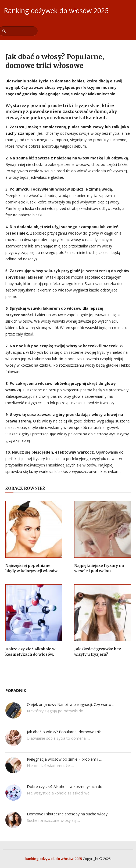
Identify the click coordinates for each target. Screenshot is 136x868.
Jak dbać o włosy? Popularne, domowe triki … (66, 732)
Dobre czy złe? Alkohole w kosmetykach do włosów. (30, 652)
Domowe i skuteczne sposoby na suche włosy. (68, 814)
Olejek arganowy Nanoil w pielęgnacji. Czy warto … (71, 704)
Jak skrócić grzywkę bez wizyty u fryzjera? (98, 652)
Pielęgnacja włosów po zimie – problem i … (65, 759)
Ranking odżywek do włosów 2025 (56, 10)
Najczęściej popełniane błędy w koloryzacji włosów (31, 568)
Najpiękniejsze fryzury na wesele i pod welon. (99, 568)
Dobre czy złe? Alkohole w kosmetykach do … (67, 787)
